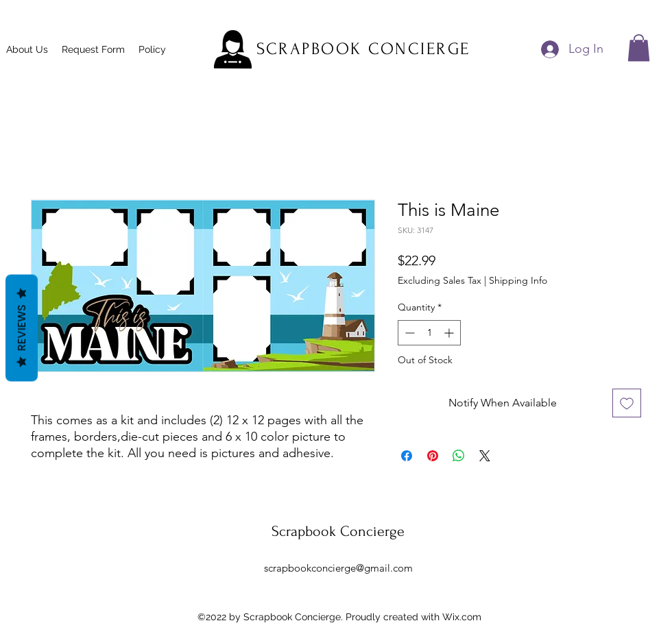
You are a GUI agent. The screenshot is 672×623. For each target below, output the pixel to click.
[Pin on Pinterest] (433, 456)
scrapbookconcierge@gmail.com (338, 568)
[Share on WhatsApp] (459, 456)
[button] (639, 48)
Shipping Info (518, 280)
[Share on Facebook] (407, 456)
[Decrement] (408, 333)
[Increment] (450, 333)
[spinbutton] (429, 333)
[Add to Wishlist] (627, 403)
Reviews (22, 328)
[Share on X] (485, 456)
